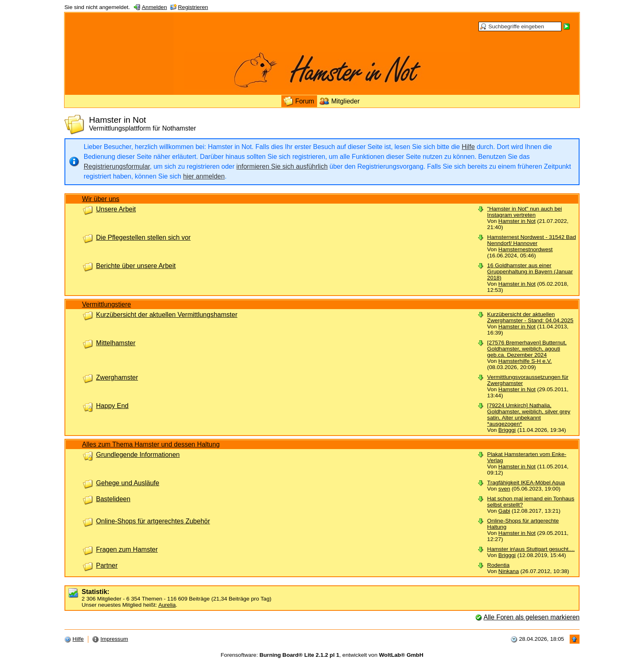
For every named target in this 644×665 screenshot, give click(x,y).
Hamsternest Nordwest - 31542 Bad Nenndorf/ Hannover (531, 240)
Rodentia (498, 565)
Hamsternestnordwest (525, 249)
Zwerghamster (117, 377)
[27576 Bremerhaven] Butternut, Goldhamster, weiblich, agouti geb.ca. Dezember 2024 (527, 349)
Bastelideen (113, 499)
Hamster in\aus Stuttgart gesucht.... (531, 549)
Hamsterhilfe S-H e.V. (525, 361)
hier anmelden (204, 176)
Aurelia (167, 605)
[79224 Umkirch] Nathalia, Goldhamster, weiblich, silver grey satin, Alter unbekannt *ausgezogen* (529, 415)
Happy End (112, 406)
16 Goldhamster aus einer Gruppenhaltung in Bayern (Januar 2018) (530, 272)
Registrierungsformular (117, 166)
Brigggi (507, 430)
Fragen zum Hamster (127, 549)
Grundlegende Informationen (138, 455)
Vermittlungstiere (107, 304)
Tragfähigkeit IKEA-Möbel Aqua (526, 483)
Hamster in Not (517, 221)
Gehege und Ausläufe (128, 483)
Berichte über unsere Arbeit (136, 266)
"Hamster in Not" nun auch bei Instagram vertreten (524, 212)
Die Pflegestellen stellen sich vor (143, 237)
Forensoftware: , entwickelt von (322, 655)
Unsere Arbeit (116, 209)
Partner (107, 565)
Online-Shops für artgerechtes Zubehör (153, 521)
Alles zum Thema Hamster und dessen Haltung (151, 444)
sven (504, 489)
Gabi (504, 511)
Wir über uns (101, 199)
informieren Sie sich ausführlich (282, 166)
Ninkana (508, 571)
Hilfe (468, 147)
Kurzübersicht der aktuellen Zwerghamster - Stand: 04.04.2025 (530, 317)
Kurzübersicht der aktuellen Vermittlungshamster (167, 315)
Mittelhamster (116, 343)
